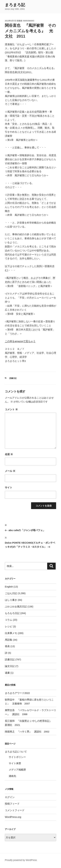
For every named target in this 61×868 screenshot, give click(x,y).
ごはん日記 (11, 593)
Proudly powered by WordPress (21, 860)
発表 (7, 646)
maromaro (29, 21)
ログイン (10, 797)
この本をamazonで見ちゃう (20, 341)
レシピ (9, 626)
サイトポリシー (17, 757)
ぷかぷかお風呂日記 (16, 606)
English (9, 587)
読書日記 (13, 378)
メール (10, 471)
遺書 (7, 673)
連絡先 (12, 776)
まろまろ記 (15, 5)
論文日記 (10, 666)
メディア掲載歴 (17, 770)
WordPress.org (13, 817)
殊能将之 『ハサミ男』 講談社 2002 (27, 732)
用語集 (9, 640)
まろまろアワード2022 (17, 693)
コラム (9, 620)
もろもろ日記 (12, 613)
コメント (11, 409)
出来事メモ (11, 633)
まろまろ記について (16, 752)
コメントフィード (15, 810)
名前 (9, 454)
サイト (9, 487)
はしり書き (11, 600)
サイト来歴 (15, 763)
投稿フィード (12, 804)
